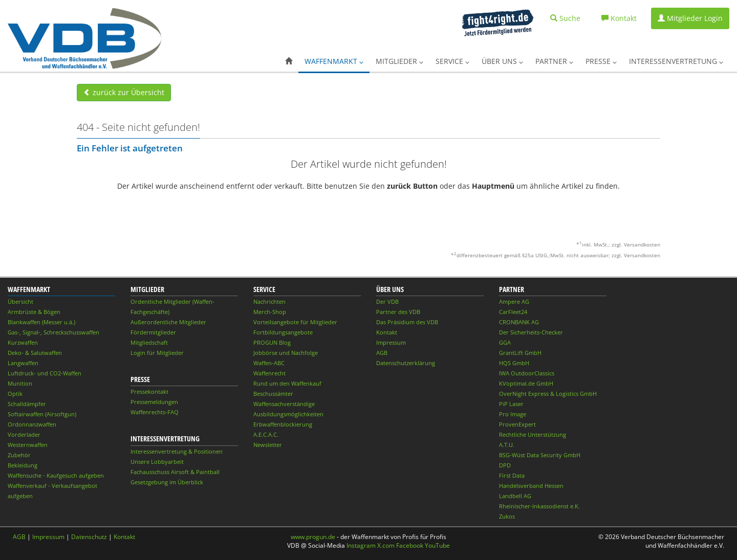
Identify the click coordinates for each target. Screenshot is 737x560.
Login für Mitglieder (157, 353)
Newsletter (268, 445)
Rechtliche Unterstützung (533, 434)
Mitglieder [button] (399, 61)
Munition (20, 383)
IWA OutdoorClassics (527, 373)
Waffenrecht (269, 373)
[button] (289, 61)
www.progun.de (313, 537)
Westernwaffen (28, 445)
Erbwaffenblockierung (283, 424)
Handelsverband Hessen (531, 486)
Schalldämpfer (27, 404)
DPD (505, 465)
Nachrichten (269, 301)
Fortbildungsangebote (283, 332)
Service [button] (452, 61)
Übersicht (20, 301)
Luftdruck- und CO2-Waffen (45, 373)
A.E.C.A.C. (266, 434)
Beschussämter (273, 394)
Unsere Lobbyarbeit (157, 462)
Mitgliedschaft (149, 342)
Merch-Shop (270, 312)
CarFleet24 (513, 312)
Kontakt (387, 332)
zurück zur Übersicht (124, 92)
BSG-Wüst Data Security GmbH (540, 455)
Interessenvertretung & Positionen (177, 451)
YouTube (437, 545)
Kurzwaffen (23, 342)
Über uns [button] (502, 61)
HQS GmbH (514, 363)
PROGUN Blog (272, 342)
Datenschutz (89, 537)
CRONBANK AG (519, 322)
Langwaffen (23, 363)
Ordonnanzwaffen (32, 424)
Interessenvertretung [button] (676, 61)
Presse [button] (601, 61)
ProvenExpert (517, 424)
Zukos (507, 516)
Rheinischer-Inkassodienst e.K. (539, 506)
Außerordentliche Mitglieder (168, 322)
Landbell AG (515, 496)
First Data (512, 475)
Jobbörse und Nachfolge (286, 353)
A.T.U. (507, 445)
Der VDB (387, 301)
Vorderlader (24, 434)
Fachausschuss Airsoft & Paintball (175, 472)
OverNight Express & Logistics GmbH (548, 394)
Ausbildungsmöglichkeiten (288, 414)
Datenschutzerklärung (406, 363)
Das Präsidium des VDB (407, 322)
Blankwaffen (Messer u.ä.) (41, 322)
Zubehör (19, 455)
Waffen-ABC (269, 363)
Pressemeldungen (154, 402)
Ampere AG (514, 301)
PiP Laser (511, 404)
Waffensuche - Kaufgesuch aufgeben (56, 475)
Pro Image (513, 414)
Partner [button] (554, 61)
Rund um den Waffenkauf (287, 383)
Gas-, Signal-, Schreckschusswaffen (53, 332)
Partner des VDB (398, 312)
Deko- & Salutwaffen (35, 353)
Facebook (410, 545)
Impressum (391, 342)
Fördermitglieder (153, 332)
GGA (505, 342)
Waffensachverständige (284, 404)
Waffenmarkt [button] (334, 61)
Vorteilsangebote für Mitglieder (295, 322)
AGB (382, 353)
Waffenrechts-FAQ (155, 412)
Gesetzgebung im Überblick (167, 482)
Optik (15, 394)
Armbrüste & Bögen (34, 312)
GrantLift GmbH (520, 353)
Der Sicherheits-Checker (531, 332)
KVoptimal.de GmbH (526, 383)
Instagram (361, 545)
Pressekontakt (149, 391)
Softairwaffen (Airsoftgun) (42, 414)
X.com (386, 545)
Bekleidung (23, 465)
